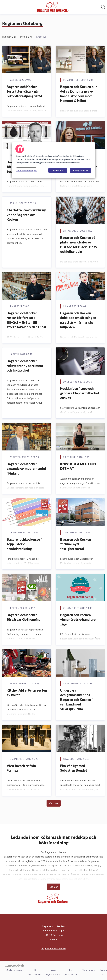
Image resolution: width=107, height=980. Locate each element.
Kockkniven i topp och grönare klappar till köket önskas (80, 393)
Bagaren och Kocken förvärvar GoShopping (24, 617)
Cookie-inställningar (26, 170)
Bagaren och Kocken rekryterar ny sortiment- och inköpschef (26, 366)
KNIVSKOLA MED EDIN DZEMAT (78, 466)
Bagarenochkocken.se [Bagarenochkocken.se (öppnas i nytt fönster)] (54, 948)
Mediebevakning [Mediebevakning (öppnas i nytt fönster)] (15, 970)
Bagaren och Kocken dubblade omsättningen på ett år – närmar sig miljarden (78, 320)
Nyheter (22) (9, 37)
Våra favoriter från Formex (21, 768)
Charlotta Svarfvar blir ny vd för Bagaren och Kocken (26, 215)
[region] (53, 160)
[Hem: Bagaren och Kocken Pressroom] (53, 7)
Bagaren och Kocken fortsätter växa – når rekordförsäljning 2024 (24, 91)
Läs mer (54, 887)
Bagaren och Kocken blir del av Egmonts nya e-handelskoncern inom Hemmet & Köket (79, 94)
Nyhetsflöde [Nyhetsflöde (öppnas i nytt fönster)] (89, 970)
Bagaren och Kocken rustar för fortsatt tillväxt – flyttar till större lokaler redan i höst (27, 320)
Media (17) (26, 37)
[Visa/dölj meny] (5, 7)
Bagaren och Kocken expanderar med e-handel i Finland (26, 469)
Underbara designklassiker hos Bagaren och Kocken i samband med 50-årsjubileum (76, 700)
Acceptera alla (80, 170)
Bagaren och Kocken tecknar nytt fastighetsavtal (76, 544)
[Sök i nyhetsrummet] (103, 7)
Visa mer (54, 803)
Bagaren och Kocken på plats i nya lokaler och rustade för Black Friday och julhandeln (79, 245)
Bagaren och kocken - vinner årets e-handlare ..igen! (78, 619)
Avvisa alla (58, 170)
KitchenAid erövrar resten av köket (27, 693)
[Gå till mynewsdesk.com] (14, 966)
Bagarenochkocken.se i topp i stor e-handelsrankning (24, 544)
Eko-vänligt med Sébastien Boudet (74, 768)
